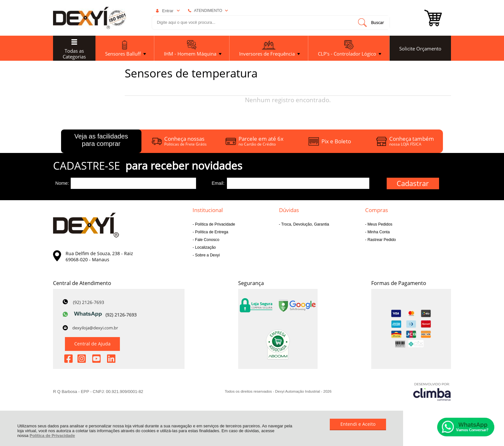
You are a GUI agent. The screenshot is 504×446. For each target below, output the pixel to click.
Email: (218, 183)
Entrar (168, 11)
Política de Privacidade (52, 436)
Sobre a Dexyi (207, 255)
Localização (205, 247)
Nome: (62, 183)
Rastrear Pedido (381, 240)
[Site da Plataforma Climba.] (432, 392)
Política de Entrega (211, 232)
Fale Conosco (207, 240)
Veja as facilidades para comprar (101, 140)
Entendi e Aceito (358, 424)
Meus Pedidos (379, 224)
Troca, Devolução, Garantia (305, 224)
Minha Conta (378, 232)
